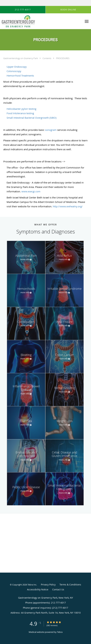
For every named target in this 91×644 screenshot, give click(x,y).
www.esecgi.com (31, 191)
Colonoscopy (14, 71)
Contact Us (58, 589)
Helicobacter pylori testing (21, 109)
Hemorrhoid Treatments (20, 76)
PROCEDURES (63, 58)
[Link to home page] (24, 21)
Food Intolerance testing (20, 113)
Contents (47, 58)
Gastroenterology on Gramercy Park (21, 58)
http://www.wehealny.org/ (68, 206)
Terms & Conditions (70, 585)
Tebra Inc (32, 585)
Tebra (60, 632)
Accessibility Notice (38, 589)
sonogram (51, 130)
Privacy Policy (48, 585)
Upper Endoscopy (17, 67)
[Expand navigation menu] (87, 21)
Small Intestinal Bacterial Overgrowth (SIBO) (31, 118)
